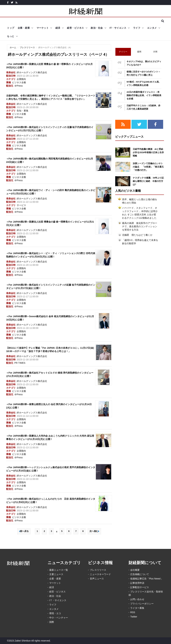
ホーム (13, 47)
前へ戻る (24, 531)
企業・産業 (24, 28)
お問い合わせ (137, 599)
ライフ (137, 28)
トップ (11, 28)
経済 (58, 28)
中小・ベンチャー (59, 618)
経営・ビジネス (75, 28)
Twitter (134, 617)
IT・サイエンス (118, 28)
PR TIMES (20, 363)
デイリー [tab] (123, 52)
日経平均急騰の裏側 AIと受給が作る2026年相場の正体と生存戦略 (148, 152)
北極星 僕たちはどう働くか (137, 235)
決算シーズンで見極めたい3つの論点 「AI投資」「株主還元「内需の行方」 (148, 167)
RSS (133, 612)
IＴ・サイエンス (58, 600)
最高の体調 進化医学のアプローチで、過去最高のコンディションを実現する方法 (140, 226)
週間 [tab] (139, 52)
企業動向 (21, 79)
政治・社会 (97, 28)
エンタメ (152, 28)
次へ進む (94, 531)
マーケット (43, 28)
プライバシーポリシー (142, 604)
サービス (21, 205)
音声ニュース (97, 579)
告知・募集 (23, 111)
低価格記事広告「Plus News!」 (147, 579)
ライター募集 (137, 608)
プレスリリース (27, 47)
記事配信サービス (140, 587)
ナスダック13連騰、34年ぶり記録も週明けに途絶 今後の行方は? (148, 181)
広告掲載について (140, 574)
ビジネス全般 (19, 82)
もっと (11, 36)
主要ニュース (56, 574)
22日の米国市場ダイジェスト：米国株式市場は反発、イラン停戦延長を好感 (144, 95)
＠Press (19, 86)
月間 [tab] (155, 52)
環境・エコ (55, 613)
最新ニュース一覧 (59, 570)
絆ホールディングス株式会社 (32, 72)
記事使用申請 (137, 583)
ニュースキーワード (100, 574)
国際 (52, 622)
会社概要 (135, 570)
